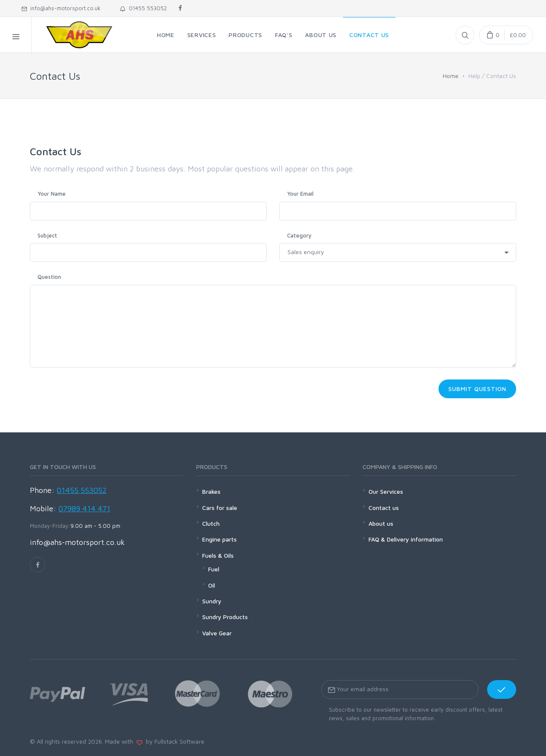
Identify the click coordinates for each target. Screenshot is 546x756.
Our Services (386, 491)
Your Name (52, 194)
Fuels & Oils (218, 555)
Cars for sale (220, 508)
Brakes (211, 491)
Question (49, 277)
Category (299, 235)
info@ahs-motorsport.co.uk (61, 8)
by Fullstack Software (173, 741)
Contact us (384, 508)
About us (381, 523)
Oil (212, 585)
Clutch (211, 523)
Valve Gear (217, 633)
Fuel (214, 569)
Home (451, 76)
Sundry (212, 601)
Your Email (300, 194)
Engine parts (219, 539)
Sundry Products (225, 617)
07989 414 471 (84, 508)
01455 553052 (143, 8)
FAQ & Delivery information (406, 539)
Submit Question (477, 389)
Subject (47, 235)
